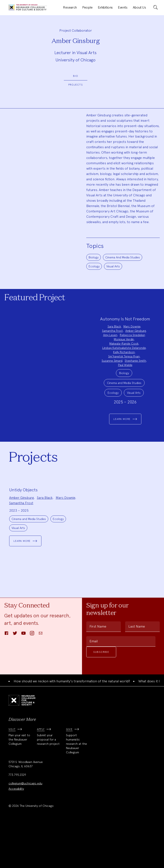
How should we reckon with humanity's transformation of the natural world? (72, 724)
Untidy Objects (23, 533)
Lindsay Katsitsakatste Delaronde (124, 348)
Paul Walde (125, 365)
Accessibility (16, 832)
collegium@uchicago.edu (25, 826)
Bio (76, 76)
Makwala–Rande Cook (124, 344)
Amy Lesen (110, 335)
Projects (76, 85)
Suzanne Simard (112, 361)
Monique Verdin (124, 339)
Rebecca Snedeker (132, 335)
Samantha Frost (112, 331)
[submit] (155, 7)
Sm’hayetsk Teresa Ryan (124, 356)
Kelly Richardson (124, 352)
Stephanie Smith (135, 361)
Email (94, 684)
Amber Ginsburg (136, 331)
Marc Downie (132, 326)
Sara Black (114, 326)
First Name (98, 669)
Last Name (137, 669)
